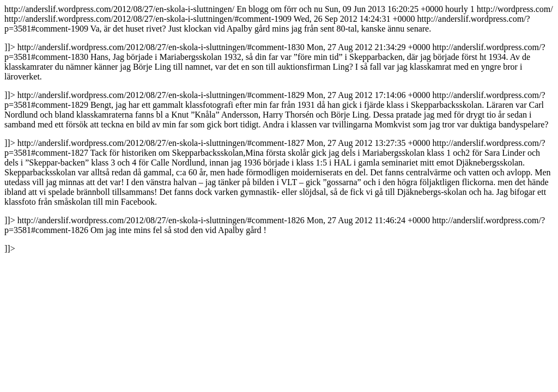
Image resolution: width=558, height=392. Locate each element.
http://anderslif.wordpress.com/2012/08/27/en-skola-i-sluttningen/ (279, 129)
